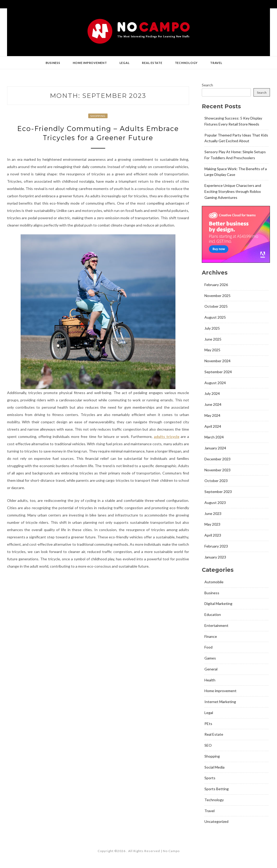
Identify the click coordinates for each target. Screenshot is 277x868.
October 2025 (216, 306)
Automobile (214, 582)
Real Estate (152, 63)
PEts (208, 724)
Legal (125, 63)
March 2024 (214, 437)
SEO (208, 745)
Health (210, 680)
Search (207, 85)
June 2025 (213, 339)
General (211, 669)
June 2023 (213, 513)
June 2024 (213, 404)
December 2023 (217, 459)
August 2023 (215, 503)
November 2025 (217, 296)
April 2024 (213, 426)
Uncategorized (216, 821)
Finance (211, 636)
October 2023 (216, 481)
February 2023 (216, 546)
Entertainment (216, 625)
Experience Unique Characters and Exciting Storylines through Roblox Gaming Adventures (233, 191)
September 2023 (218, 492)
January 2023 (215, 557)
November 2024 (217, 361)
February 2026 (216, 285)
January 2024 (215, 448)
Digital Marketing (218, 604)
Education (213, 614)
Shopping (98, 116)
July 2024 (212, 393)
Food (208, 647)
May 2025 (212, 350)
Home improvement (90, 63)
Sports (210, 778)
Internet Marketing (220, 702)
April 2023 (213, 535)
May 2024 (212, 415)
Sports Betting (217, 789)
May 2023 (212, 524)
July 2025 (212, 328)
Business (53, 63)
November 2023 (217, 470)
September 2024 (218, 372)
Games (210, 658)
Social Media (214, 767)
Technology (186, 63)
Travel (216, 63)
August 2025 (215, 317)
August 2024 (215, 383)
